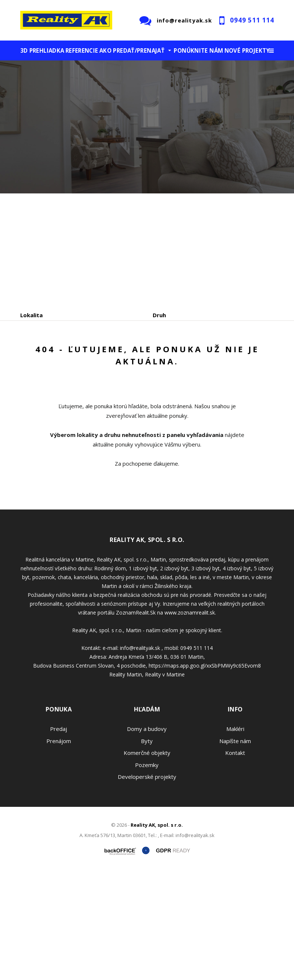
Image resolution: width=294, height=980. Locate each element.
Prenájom (88, 385)
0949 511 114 (252, 20)
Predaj (43, 385)
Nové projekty (247, 50)
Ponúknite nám (198, 50)
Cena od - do (170, 346)
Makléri (235, 837)
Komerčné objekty (147, 861)
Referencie (82, 50)
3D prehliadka (42, 50)
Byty (147, 849)
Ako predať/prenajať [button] (132, 50)
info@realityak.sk (184, 20)
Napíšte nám (235, 849)
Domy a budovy (147, 837)
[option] (147, 127)
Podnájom (174, 385)
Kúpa (131, 385)
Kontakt (235, 861)
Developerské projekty (147, 885)
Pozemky (147, 873)
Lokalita (31, 315)
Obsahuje (33, 346)
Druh (159, 315)
